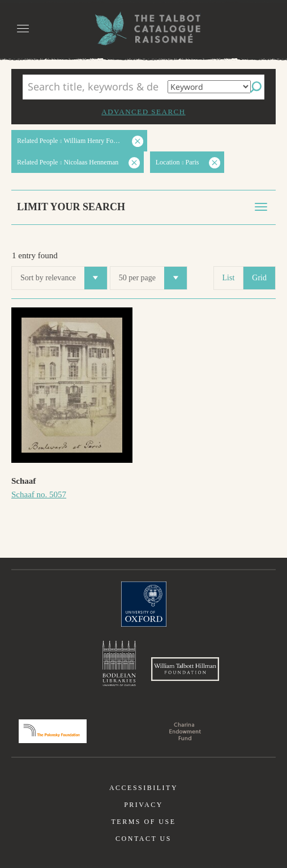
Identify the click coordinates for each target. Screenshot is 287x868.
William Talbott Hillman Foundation (185, 669)
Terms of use (143, 822)
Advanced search (143, 112)
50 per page (153, 278)
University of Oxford (144, 604)
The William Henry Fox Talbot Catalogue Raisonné (144, 29)
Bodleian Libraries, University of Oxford (119, 663)
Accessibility (143, 788)
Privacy (143, 805)
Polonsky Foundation (53, 731)
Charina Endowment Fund (185, 731)
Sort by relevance (64, 278)
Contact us (143, 839)
